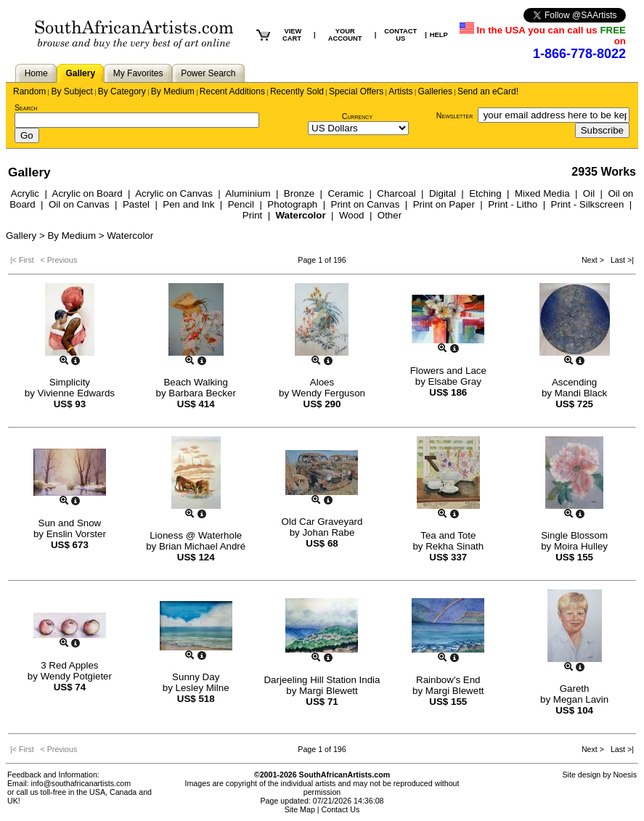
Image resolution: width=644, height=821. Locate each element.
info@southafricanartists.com (81, 783)
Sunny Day (196, 677)
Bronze (299, 193)
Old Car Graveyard (322, 522)
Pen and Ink (188, 204)
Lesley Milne (203, 688)
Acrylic (25, 193)
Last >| (620, 260)
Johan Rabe (328, 532)
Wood (352, 215)
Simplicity (70, 382)
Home (36, 73)
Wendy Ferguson (329, 393)
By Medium (173, 91)
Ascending (574, 382)
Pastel (136, 204)
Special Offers (356, 91)
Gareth (575, 689)
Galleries (435, 91)
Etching (485, 193)
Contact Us (341, 809)
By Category (122, 91)
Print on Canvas (366, 204)
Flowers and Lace (448, 371)
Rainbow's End (448, 680)
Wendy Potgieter (76, 676)
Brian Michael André (202, 546)
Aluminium (248, 193)
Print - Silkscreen (588, 204)
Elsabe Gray (455, 381)
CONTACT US (400, 35)
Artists (400, 91)
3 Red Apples (69, 665)
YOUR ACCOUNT (345, 35)
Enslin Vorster (76, 534)
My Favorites (138, 73)
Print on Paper (444, 204)
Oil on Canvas (79, 204)
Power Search (208, 73)
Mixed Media (542, 193)
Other (390, 215)
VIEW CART (292, 35)
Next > (594, 260)
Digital (443, 193)
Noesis (625, 775)
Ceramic (346, 193)
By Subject (72, 91)
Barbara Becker (202, 393)
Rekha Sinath (455, 546)
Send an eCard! (488, 91)
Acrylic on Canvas (174, 193)
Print (252, 215)
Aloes (322, 382)
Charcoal (396, 193)
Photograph (292, 204)
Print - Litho (513, 204)
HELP (439, 35)
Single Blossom (574, 535)
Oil (589, 193)
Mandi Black (581, 393)
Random (29, 91)
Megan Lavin (581, 699)
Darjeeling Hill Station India (322, 680)
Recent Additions (232, 91)
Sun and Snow (70, 523)
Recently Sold (297, 91)
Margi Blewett (329, 691)
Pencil (241, 204)
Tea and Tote (448, 535)
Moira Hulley (581, 546)
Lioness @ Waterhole (196, 535)
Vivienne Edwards (76, 393)
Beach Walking (195, 382)
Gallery (80, 73)
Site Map (300, 809)
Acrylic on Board (87, 193)
